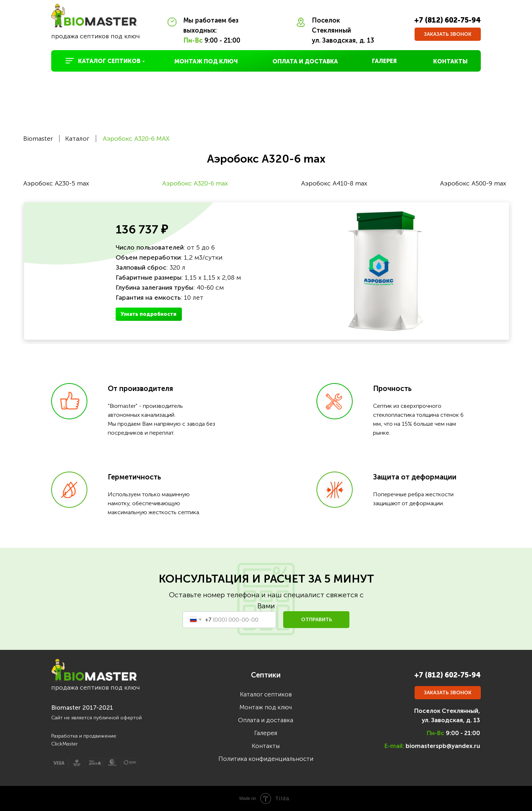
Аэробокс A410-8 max (334, 183)
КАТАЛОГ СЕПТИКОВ (109, 61)
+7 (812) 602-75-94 (448, 20)
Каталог (77, 139)
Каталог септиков (266, 694)
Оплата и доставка (266, 720)
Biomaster (38, 139)
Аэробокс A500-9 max (473, 183)
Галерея (266, 733)
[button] (448, 34)
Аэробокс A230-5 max (56, 183)
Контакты (266, 746)
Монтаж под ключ (266, 707)
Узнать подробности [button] (149, 314)
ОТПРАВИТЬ (316, 620)
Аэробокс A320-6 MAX (136, 139)
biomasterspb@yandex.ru (443, 746)
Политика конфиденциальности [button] (266, 759)
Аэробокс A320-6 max (195, 183)
